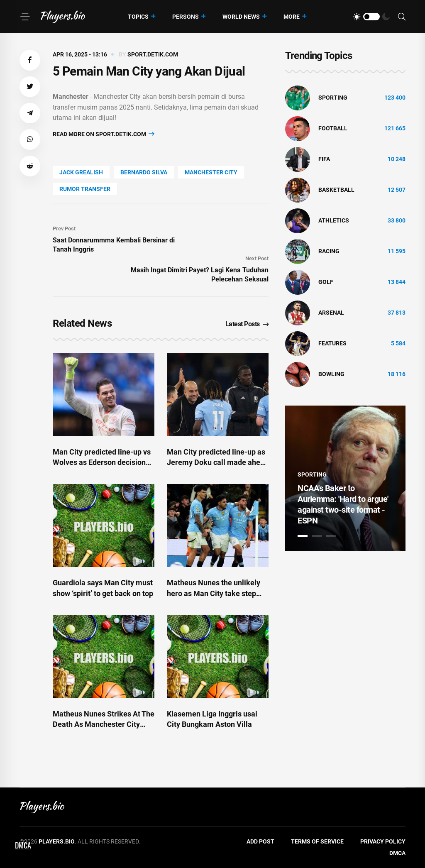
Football (333, 128)
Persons (186, 17)
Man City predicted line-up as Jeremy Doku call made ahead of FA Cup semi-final (218, 462)
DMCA (397, 853)
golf (326, 282)
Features (332, 343)
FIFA (324, 159)
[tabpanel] (345, 478)
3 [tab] (331, 536)
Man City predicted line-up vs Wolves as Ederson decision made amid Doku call (102, 462)
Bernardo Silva (144, 172)
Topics (138, 17)
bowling (331, 374)
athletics (334, 220)
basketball (336, 190)
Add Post (260, 841)
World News (241, 17)
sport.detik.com (153, 54)
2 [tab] (317, 536)
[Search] (402, 17)
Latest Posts (247, 324)
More (292, 17)
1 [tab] (303, 536)
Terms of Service (317, 841)
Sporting (333, 98)
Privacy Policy (383, 841)
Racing (329, 251)
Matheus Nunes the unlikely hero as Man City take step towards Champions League (214, 593)
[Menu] (25, 17)
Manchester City (211, 172)
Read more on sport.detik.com (104, 134)
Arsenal (331, 313)
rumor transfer (85, 189)
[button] (30, 60)
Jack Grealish (81, 172)
